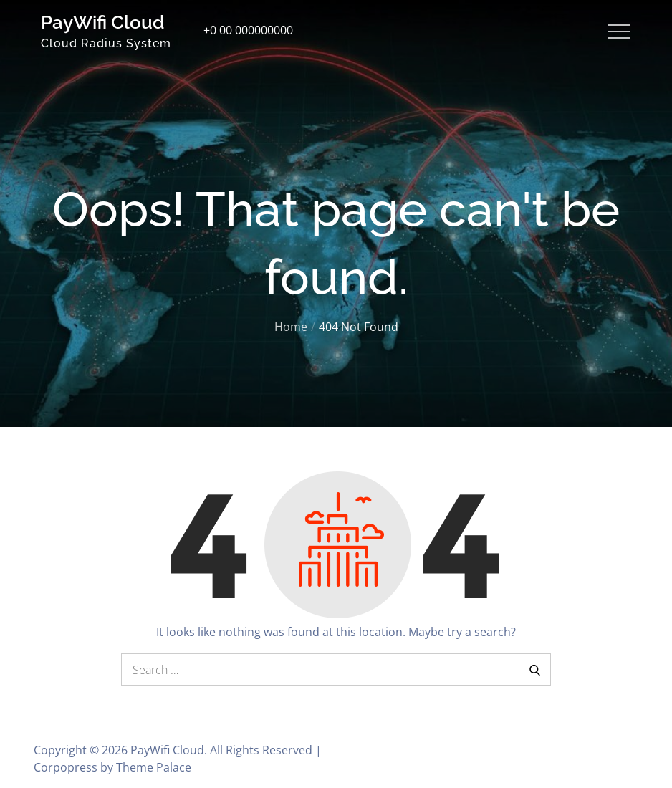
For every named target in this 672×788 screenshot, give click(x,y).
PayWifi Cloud (103, 22)
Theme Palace (154, 767)
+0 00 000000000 (248, 30)
